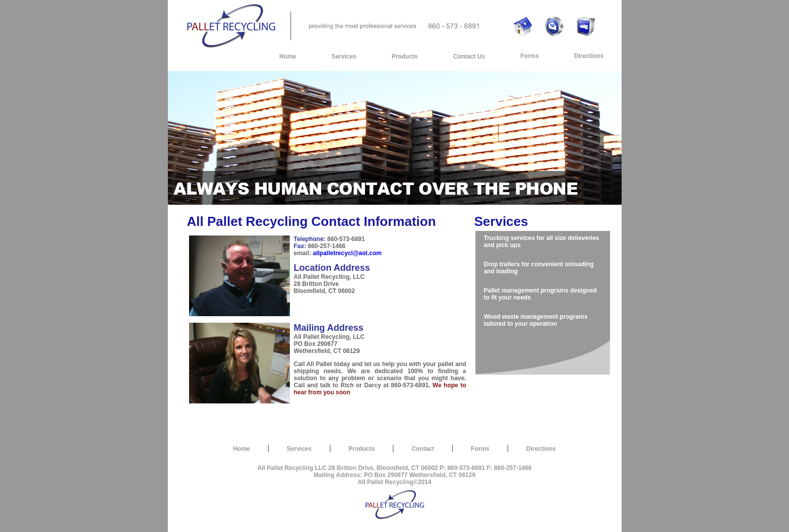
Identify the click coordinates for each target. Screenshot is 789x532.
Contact (423, 449)
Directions (589, 56)
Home (288, 56)
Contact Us (469, 56)
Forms (530, 56)
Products (405, 56)
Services (344, 56)
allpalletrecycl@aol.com (347, 253)
